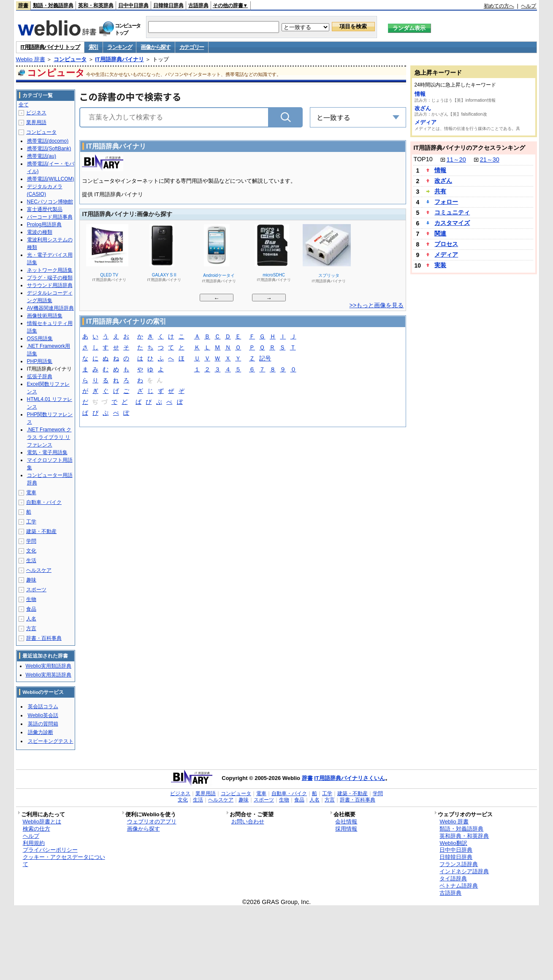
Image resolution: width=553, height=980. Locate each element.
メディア (426, 122)
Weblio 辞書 (31, 59)
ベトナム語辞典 (459, 886)
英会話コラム (43, 707)
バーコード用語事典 (50, 217)
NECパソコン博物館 (50, 202)
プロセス (446, 244)
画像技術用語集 (45, 316)
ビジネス (36, 113)
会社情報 (346, 822)
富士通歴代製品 (45, 209)
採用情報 (346, 829)
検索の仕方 (37, 829)
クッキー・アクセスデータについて (64, 861)
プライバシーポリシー (50, 850)
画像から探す (155, 47)
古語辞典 (198, 5)
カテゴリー (192, 47)
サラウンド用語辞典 (50, 285)
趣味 (31, 580)
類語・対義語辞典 (53, 5)
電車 (31, 493)
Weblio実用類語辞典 (49, 666)
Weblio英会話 (43, 715)
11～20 (456, 160)
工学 (31, 522)
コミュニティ (452, 212)
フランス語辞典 (459, 864)
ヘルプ (529, 6)
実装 (440, 265)
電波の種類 (40, 232)
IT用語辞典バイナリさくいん (350, 778)
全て (24, 105)
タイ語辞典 (453, 878)
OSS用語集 (40, 338)
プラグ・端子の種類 (50, 278)
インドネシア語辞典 (464, 871)
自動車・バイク (44, 502)
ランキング (120, 47)
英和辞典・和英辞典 (464, 836)
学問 (31, 541)
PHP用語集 (40, 361)
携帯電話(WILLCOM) (51, 179)
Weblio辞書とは (42, 822)
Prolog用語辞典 (45, 225)
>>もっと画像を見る (377, 305)
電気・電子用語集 (47, 452)
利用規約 (34, 843)
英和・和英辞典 (96, 5)
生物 (31, 599)
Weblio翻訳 (453, 843)
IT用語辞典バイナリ (119, 59)
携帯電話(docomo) (48, 141)
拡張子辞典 (40, 376)
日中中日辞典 (133, 5)
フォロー (446, 202)
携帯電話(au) (42, 156)
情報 (420, 94)
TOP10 (423, 159)
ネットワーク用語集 (50, 270)
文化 (31, 551)
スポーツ (36, 590)
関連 (440, 233)
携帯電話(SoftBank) (49, 149)
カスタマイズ (452, 223)
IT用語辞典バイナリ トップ (50, 47)
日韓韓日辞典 (168, 5)
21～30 (490, 160)
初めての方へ (499, 6)
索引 (94, 47)
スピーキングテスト (51, 741)
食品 (31, 609)
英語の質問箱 (43, 724)
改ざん (423, 108)
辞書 (23, 5)
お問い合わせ (248, 822)
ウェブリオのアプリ (152, 822)
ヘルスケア (39, 570)
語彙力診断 (41, 732)
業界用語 (36, 122)
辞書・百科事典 (44, 638)
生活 (31, 560)
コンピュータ (70, 59)
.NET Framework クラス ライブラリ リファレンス (49, 437)
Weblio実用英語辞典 (49, 675)
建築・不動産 (41, 531)
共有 (440, 191)
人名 (31, 619)
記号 (265, 359)
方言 (31, 628)
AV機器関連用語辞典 (50, 308)
